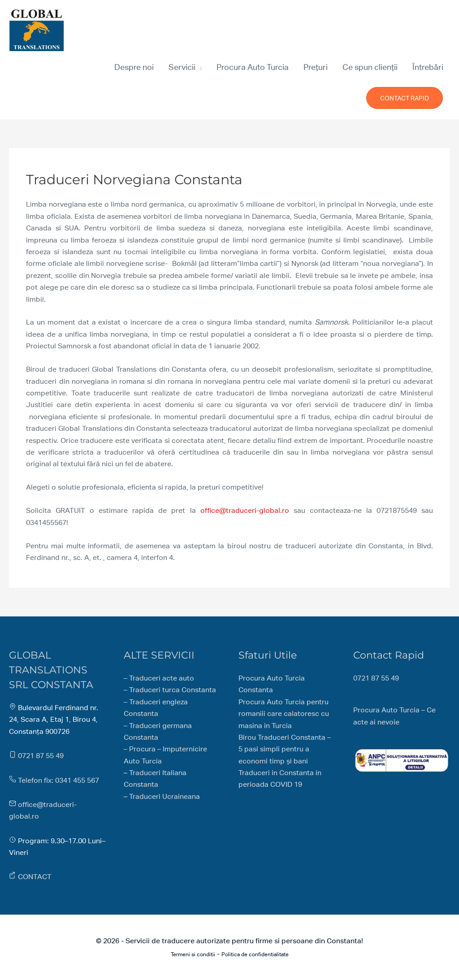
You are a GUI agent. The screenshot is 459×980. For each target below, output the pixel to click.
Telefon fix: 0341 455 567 (58, 780)
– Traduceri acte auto (159, 678)
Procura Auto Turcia (253, 67)
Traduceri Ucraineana (165, 796)
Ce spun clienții (370, 67)
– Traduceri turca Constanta (170, 690)
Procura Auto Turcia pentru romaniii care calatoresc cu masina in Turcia (284, 714)
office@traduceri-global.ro (245, 510)
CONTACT (35, 877)
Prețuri (316, 67)
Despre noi (134, 67)
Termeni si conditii (193, 954)
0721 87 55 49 (41, 756)
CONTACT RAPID (405, 98)
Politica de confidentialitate (255, 954)
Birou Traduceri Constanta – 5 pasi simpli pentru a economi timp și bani (285, 749)
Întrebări (428, 67)
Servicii (182, 67)
